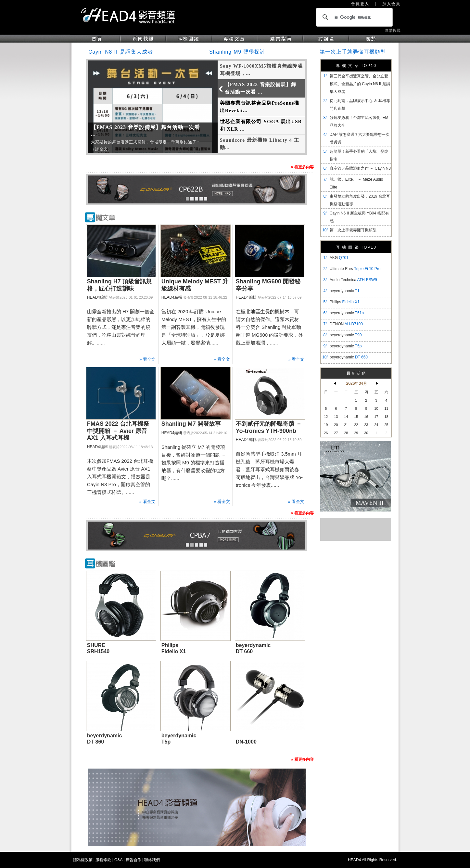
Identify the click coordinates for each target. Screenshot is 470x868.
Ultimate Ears (355, 269)
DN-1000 (246, 742)
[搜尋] (353, 17)
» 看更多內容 (302, 167)
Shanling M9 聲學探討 (237, 52)
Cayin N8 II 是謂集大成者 (121, 52)
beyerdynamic (345, 291)
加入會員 (391, 4)
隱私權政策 (83, 860)
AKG (339, 258)
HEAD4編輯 (97, 297)
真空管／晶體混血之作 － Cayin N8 (360, 168)
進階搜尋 (393, 31)
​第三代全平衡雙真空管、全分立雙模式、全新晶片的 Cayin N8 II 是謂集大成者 (360, 84)
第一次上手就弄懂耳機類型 (353, 52)
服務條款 (103, 860)
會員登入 (360, 4)
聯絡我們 (152, 860)
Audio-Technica (353, 280)
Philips (345, 302)
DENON (346, 324)
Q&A (118, 860)
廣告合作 (133, 860)
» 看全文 (147, 359)
